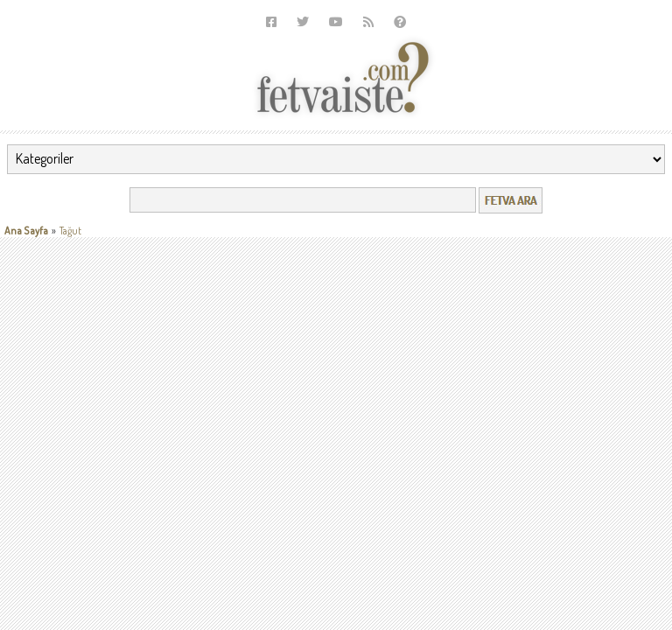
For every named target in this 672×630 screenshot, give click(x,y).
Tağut (70, 231)
